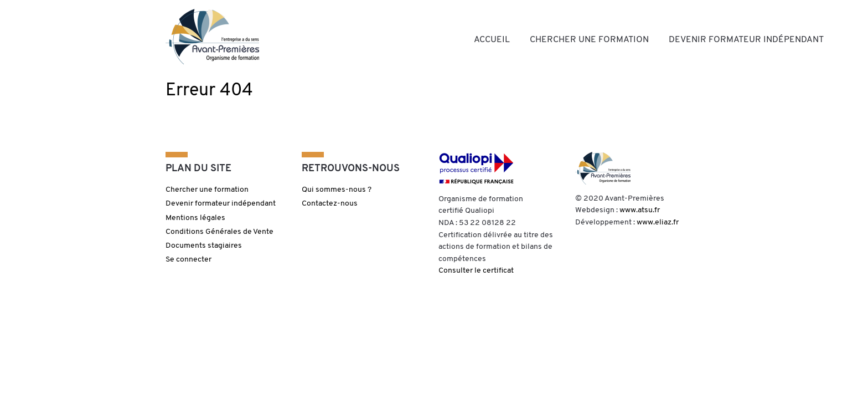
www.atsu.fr (640, 210)
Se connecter (188, 260)
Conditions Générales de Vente (219, 232)
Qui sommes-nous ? (337, 190)
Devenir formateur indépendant (746, 40)
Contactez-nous (330, 204)
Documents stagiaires (204, 246)
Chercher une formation (589, 40)
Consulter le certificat (476, 271)
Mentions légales (195, 218)
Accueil (492, 40)
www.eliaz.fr (658, 222)
